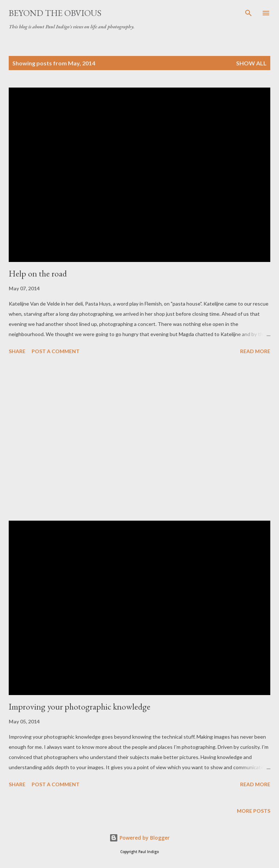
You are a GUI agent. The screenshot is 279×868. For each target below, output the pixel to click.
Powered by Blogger (139, 838)
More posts (254, 811)
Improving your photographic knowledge (80, 706)
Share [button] (17, 351)
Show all (251, 63)
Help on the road (38, 273)
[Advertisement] (139, 439)
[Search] (248, 13)
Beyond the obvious (55, 13)
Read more (255, 351)
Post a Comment (56, 351)
